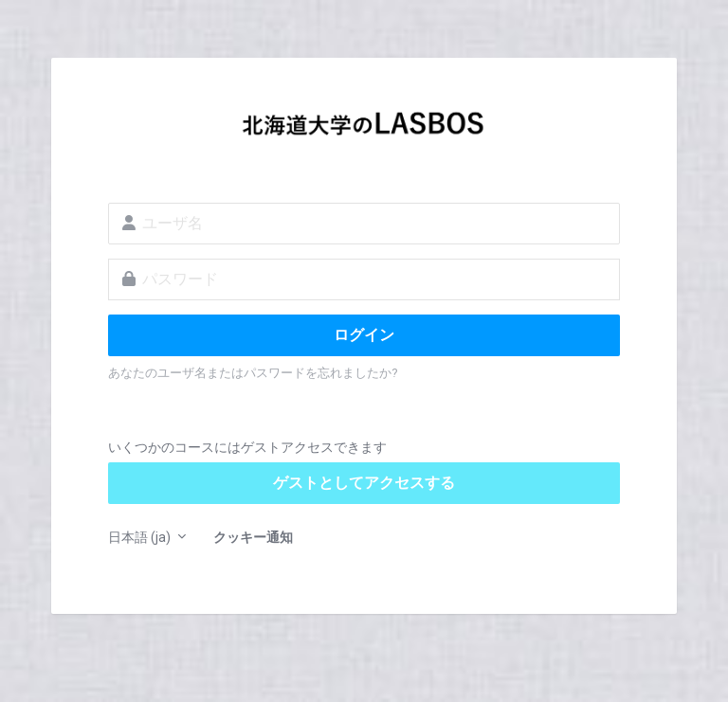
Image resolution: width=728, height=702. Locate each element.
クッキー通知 (253, 537)
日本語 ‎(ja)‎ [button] (141, 537)
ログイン (364, 335)
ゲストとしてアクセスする (364, 483)
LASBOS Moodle (364, 129)
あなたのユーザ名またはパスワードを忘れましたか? (253, 373)
